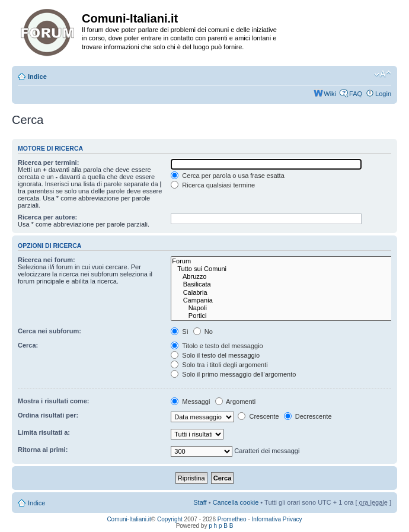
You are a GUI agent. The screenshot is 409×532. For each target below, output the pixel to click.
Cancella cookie (236, 502)
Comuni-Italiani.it (129, 519)
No (203, 332)
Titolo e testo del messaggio (217, 346)
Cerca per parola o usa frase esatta (227, 176)
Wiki (330, 94)
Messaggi (190, 402)
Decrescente (308, 416)
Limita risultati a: (44, 432)
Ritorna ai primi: (43, 450)
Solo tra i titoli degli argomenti (219, 365)
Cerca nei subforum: (49, 331)
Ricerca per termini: (48, 163)
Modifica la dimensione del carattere (383, 74)
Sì (179, 332)
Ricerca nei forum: (47, 260)
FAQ (356, 94)
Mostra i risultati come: (53, 401)
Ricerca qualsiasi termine (213, 185)
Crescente (258, 416)
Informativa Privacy (277, 519)
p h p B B (221, 526)
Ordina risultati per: (48, 415)
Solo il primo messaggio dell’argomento (233, 374)
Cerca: (28, 345)
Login (383, 94)
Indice (37, 77)
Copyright (170, 519)
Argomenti (236, 402)
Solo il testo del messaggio (215, 355)
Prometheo (232, 519)
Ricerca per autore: (47, 217)
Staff (200, 502)
